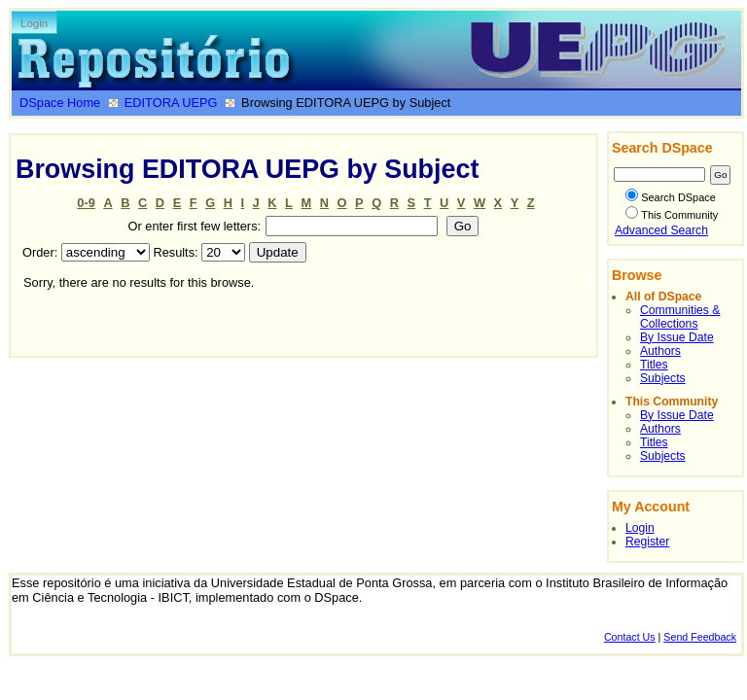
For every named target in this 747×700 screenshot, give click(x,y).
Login (34, 23)
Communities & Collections (680, 317)
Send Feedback (700, 637)
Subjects (663, 378)
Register (647, 542)
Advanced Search (661, 230)
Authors (660, 351)
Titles (654, 365)
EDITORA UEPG (171, 103)
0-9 (86, 203)
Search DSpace (671, 197)
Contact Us (630, 637)
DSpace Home (60, 103)
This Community (672, 215)
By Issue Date (677, 337)
